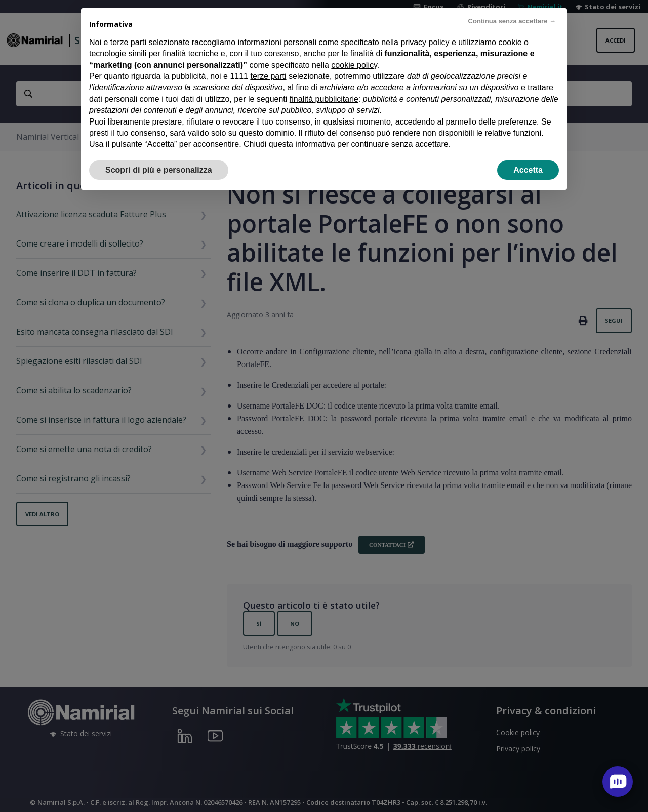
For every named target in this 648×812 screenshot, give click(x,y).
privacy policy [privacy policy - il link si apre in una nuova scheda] (425, 32)
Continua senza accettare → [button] (512, 11)
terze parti (268, 66)
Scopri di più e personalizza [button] (159, 159)
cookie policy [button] (354, 54)
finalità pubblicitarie (324, 88)
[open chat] (618, 782)
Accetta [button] (528, 159)
